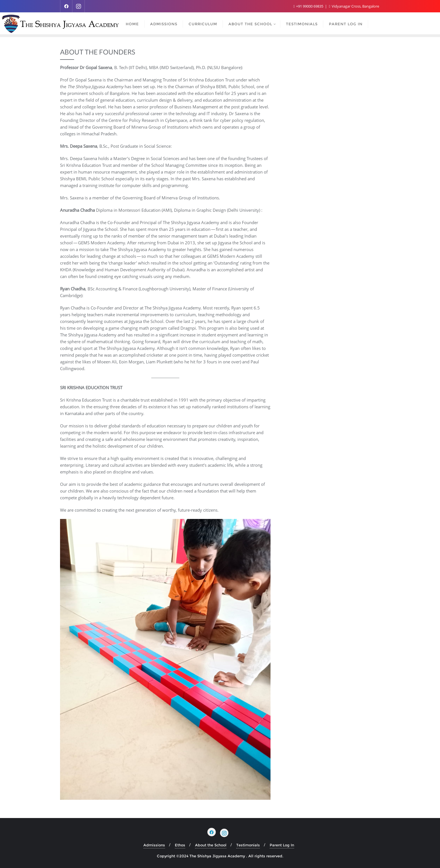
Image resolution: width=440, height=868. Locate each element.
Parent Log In (282, 845)
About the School (211, 845)
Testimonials (248, 845)
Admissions (154, 845)
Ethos (180, 845)
